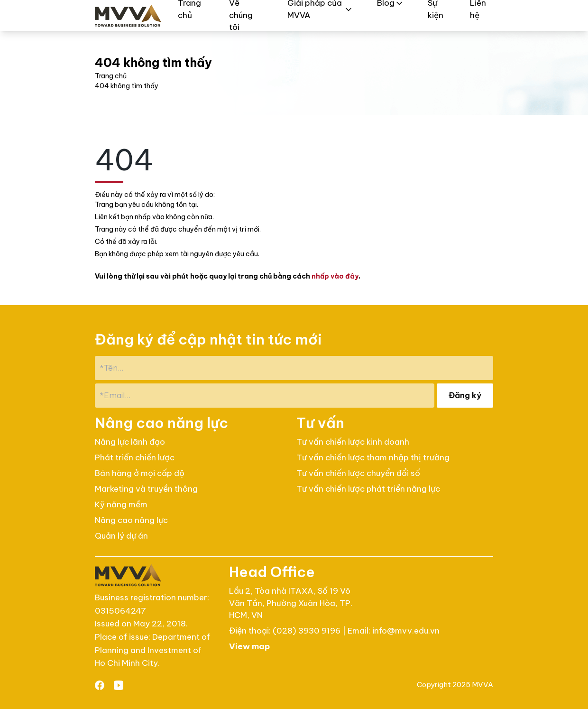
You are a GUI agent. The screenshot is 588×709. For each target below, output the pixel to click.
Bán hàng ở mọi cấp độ (140, 473)
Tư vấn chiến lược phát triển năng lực (368, 489)
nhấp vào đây (335, 276)
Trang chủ (111, 76)
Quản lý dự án (121, 536)
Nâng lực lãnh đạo (130, 442)
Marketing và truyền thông (146, 489)
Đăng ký (465, 395)
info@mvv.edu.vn (406, 631)
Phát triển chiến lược (135, 457)
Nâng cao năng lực (131, 520)
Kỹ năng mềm (121, 504)
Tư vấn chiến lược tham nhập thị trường (373, 457)
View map (249, 646)
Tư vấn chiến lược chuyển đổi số (358, 473)
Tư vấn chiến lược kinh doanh (353, 442)
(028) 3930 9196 (308, 631)
